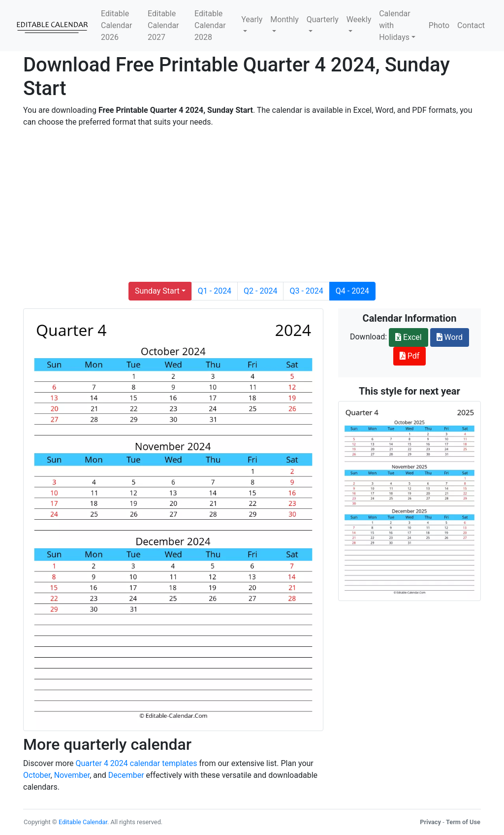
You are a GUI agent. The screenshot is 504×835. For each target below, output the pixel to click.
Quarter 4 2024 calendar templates (136, 763)
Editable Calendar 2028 (210, 25)
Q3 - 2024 (306, 291)
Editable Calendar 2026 (116, 25)
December (126, 775)
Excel (409, 337)
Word (450, 337)
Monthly (284, 19)
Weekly (359, 19)
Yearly (252, 19)
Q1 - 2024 (215, 291)
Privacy (430, 822)
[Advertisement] (252, 205)
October (37, 775)
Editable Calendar (83, 822)
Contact (471, 25)
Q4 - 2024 (352, 291)
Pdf (410, 356)
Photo (439, 25)
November (72, 775)
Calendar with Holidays (394, 25)
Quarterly (323, 19)
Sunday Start (157, 291)
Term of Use (463, 822)
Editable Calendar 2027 (163, 25)
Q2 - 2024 (260, 291)
